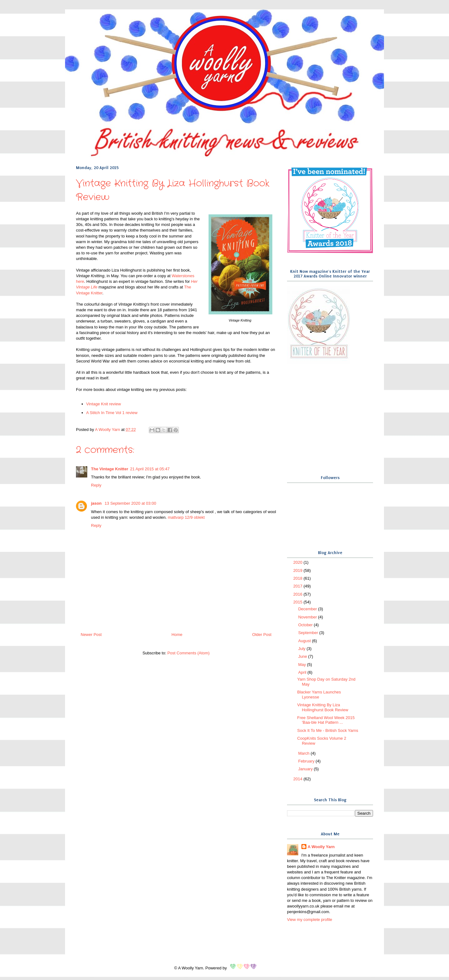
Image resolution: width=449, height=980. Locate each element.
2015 (298, 602)
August (305, 641)
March (305, 753)
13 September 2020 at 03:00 (131, 503)
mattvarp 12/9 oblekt (186, 517)
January (306, 769)
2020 (298, 562)
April (303, 672)
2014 (298, 779)
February (307, 761)
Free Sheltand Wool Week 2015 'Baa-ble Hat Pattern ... (326, 720)
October (306, 625)
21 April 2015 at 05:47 (150, 469)
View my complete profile (310, 920)
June (303, 656)
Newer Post (91, 635)
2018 (298, 578)
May (303, 665)
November (308, 617)
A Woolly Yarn (321, 847)
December (308, 609)
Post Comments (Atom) (188, 653)
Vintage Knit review (104, 404)
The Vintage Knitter (110, 469)
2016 (298, 594)
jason (97, 503)
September (309, 633)
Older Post (262, 635)
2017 (298, 586)
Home (177, 635)
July (303, 649)
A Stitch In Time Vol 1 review (112, 413)
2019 (298, 570)
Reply (96, 485)
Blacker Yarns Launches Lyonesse (319, 695)
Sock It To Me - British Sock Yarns (328, 730)
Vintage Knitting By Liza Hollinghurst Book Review (323, 707)
